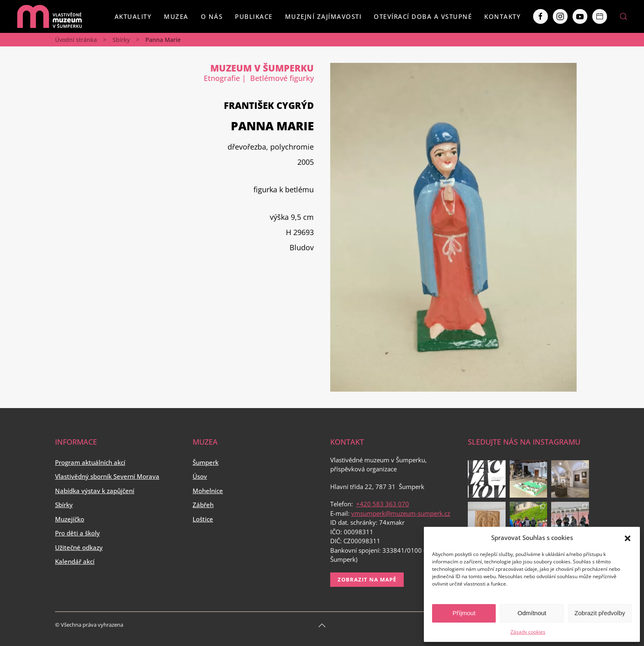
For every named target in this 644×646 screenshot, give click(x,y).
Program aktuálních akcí (90, 462)
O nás (212, 16)
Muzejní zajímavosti (323, 16)
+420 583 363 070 (383, 504)
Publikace (254, 16)
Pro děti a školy (77, 533)
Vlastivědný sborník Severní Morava (107, 476)
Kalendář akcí (75, 561)
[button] (628, 538)
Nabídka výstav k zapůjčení (95, 491)
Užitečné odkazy (79, 547)
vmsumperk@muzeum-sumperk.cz (401, 513)
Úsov (200, 476)
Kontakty (503, 16)
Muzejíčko (70, 519)
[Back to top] (322, 625)
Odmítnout (532, 613)
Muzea (176, 16)
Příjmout (464, 613)
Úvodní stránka (76, 40)
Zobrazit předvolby (600, 613)
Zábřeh (203, 505)
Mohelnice (208, 491)
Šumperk (206, 462)
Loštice (203, 519)
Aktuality (133, 16)
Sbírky (121, 40)
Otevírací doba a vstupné (423, 16)
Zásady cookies (528, 632)
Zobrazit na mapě (367, 579)
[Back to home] (49, 16)
